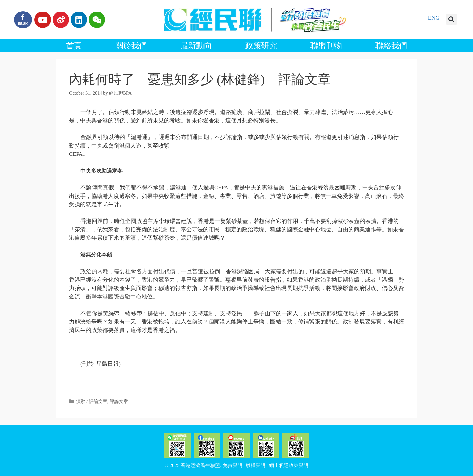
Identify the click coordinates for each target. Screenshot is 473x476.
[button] (451, 19)
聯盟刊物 (326, 46)
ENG (434, 18)
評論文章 (119, 401)
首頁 (74, 46)
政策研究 (261, 46)
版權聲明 (256, 465)
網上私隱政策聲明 (289, 465)
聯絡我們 (391, 46)
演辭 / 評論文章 (92, 401)
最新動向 (196, 46)
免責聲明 (233, 465)
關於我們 (131, 46)
